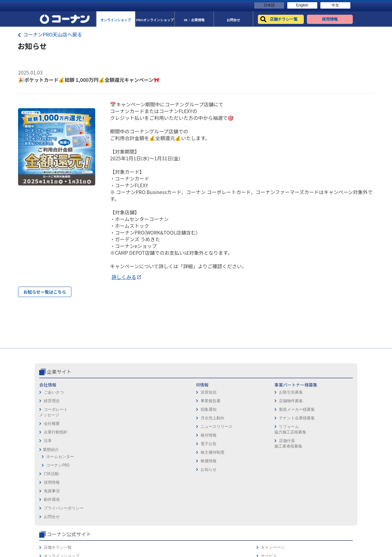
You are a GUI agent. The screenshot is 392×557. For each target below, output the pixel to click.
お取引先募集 (159, 418)
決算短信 (104, 418)
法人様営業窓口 (273, 436)
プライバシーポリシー (218, 436)
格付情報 (104, 461)
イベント (267, 445)
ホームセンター (60, 482)
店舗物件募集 (159, 427)
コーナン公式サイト (284, 397)
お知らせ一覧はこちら (45, 292)
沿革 (48, 466)
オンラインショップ (277, 419)
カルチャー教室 (273, 471)
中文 (335, 5)
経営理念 (52, 427)
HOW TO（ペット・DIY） (281, 454)
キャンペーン (330, 411)
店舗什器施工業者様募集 (156, 469)
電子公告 (104, 469)
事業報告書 (106, 427)
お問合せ (206, 445)
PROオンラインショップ (281, 428)
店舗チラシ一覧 (273, 411)
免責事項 (206, 419)
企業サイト (59, 397)
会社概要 (52, 449)
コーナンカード (332, 436)
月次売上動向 (107, 444)
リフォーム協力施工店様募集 (158, 455)
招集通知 (104, 435)
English (302, 5)
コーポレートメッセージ (53, 438)
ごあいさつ (54, 418)
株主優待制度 (107, 478)
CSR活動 (51, 500)
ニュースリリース (111, 452)
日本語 (269, 5)
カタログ (326, 428)
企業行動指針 (56, 458)
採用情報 (206, 411)
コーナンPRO (58, 491)
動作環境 (206, 428)
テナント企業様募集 (165, 444)
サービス (326, 419)
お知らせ (104, 495)
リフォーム (269, 462)
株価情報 (104, 487)
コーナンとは (330, 445)
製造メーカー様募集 (165, 435)
